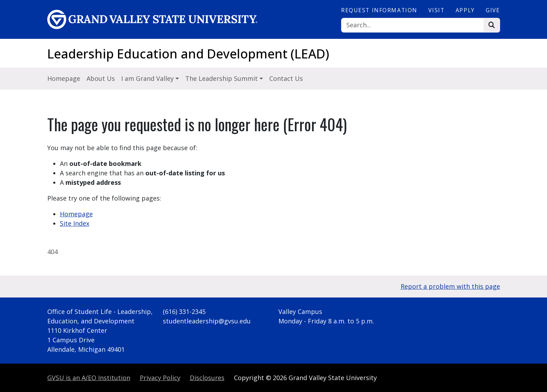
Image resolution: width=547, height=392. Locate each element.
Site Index (75, 223)
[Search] (413, 25)
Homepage (64, 78)
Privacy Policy (160, 378)
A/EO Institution (89, 378)
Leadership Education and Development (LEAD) (188, 54)
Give (493, 10)
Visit (436, 10)
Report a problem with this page (450, 286)
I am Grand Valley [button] (148, 78)
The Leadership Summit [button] (222, 78)
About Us (101, 78)
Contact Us (286, 78)
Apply (465, 10)
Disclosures (207, 378)
